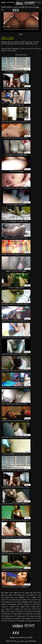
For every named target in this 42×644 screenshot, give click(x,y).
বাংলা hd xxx (5, 614)
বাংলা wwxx (16, 618)
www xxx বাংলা (23, 595)
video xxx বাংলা (19, 593)
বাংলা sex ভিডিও (27, 614)
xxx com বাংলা (14, 600)
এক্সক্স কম (20, 604)
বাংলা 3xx (18, 611)
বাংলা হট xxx (11, 51)
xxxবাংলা (4, 604)
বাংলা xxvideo (20, 621)
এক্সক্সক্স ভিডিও (25, 607)
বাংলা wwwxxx (6, 618)
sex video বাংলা (7, 593)
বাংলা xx (34, 618)
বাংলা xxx (28, 621)
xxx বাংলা (34, 600)
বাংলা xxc (11, 621)
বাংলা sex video (16, 614)
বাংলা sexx (37, 614)
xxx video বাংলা (25, 600)
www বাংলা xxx (11, 597)
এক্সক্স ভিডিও (36, 604)
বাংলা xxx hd (36, 621)
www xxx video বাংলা (9, 595)
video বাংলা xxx (11, 641)
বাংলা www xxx (19, 616)
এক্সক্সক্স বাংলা (14, 607)
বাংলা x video (25, 618)
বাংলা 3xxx (26, 611)
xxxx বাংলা (37, 602)
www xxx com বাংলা (33, 593)
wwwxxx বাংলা (24, 597)
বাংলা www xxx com (33, 616)
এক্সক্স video (12, 604)
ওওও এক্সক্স (5, 609)
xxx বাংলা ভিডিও (16, 602)
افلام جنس (20, 641)
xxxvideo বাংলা (27, 602)
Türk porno (32, 641)
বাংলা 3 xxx (10, 611)
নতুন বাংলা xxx (25, 609)
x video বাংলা (35, 597)
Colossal (16, 49)
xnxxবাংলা (5, 600)
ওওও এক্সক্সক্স (14, 609)
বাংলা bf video (36, 611)
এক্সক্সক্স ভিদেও (36, 607)
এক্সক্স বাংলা (27, 604)
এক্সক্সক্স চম (5, 607)
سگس (26, 641)
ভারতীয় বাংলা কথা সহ (27, 49)
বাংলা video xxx (7, 616)
